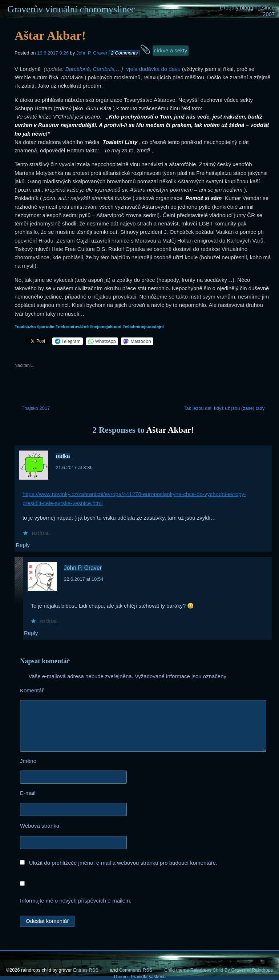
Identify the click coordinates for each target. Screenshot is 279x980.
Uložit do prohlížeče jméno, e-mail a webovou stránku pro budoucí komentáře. (123, 863)
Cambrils (104, 69)
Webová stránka (40, 826)
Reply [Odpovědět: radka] (23, 545)
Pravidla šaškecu (148, 977)
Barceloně (78, 69)
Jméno (49, 762)
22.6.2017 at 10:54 (84, 579)
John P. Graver (92, 53)
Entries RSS (86, 970)
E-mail (49, 794)
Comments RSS (136, 970)
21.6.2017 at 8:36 (74, 467)
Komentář (53, 691)
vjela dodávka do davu (153, 69)
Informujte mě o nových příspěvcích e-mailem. (76, 901)
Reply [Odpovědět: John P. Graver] (31, 633)
